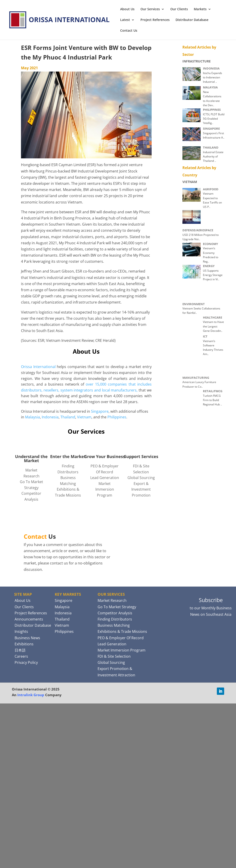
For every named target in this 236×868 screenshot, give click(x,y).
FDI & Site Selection (114, 656)
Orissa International (38, 367)
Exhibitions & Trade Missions (122, 631)
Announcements (29, 619)
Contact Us (129, 31)
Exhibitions (24, 644)
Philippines (117, 417)
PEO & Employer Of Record (121, 638)
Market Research (112, 600)
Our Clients (179, 9)
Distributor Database (192, 20)
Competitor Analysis (115, 613)
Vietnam (84, 417)
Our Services (150, 9)
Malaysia (32, 417)
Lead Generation (105, 478)
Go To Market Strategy (117, 607)
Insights (21, 631)
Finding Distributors (115, 619)
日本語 (20, 650)
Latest (125, 20)
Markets (200, 9)
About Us (127, 9)
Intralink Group (31, 695)
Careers (21, 656)
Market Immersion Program (105, 489)
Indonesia (50, 417)
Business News (27, 638)
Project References (155, 20)
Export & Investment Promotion (141, 489)
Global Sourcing (141, 478)
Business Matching (114, 625)
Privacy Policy (26, 662)
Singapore (100, 411)
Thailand (68, 417)
